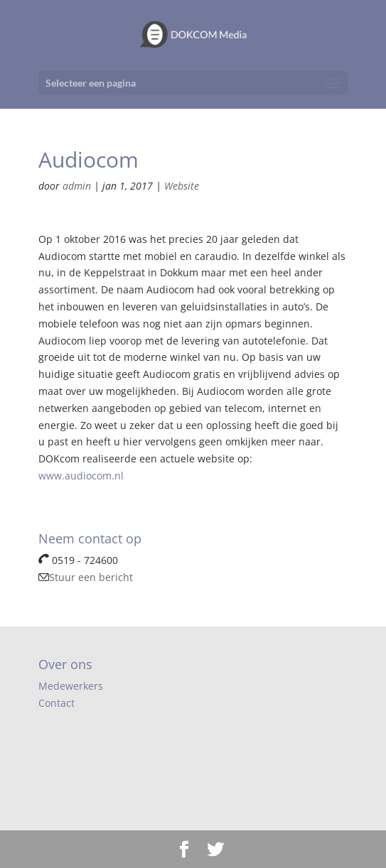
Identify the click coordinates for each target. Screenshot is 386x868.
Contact (57, 703)
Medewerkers (71, 686)
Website (182, 186)
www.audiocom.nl (81, 476)
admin (77, 186)
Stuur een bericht (86, 577)
